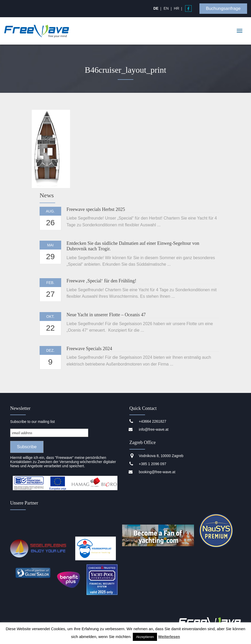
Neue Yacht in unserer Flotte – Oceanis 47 (106, 315)
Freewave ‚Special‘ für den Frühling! (101, 281)
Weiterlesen (169, 637)
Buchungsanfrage (223, 8)
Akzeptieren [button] (145, 637)
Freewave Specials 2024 (89, 349)
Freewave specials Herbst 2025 (96, 209)
